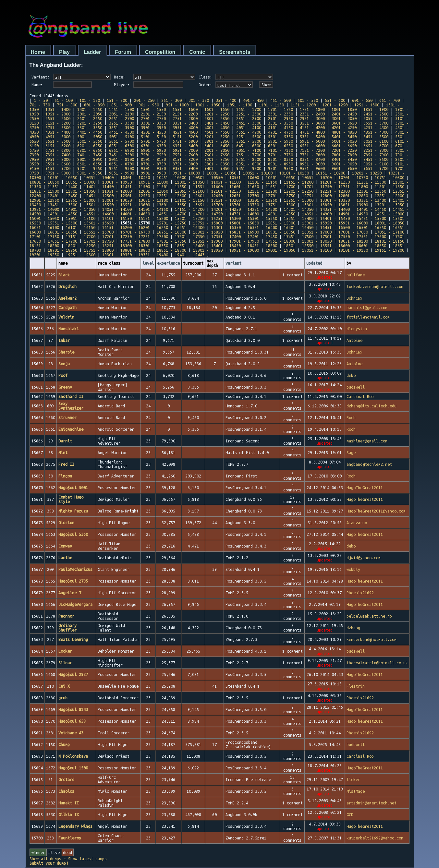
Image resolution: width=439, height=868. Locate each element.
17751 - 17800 (135, 241)
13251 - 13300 (299, 200)
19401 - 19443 (190, 255)
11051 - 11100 (226, 182)
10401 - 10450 (135, 177)
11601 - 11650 (244, 187)
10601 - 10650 (280, 177)
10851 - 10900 (81, 182)
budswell (356, 387)
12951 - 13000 (81, 200)
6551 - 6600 (312, 146)
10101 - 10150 (294, 173)
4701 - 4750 (280, 132)
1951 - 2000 (58, 114)
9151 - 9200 (58, 168)
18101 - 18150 (390, 241)
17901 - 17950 (244, 241)
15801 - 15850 (244, 223)
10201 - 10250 (367, 173)
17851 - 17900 (208, 241)
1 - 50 (41, 100)
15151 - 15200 (153, 218)
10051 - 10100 (258, 173)
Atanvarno (357, 523)
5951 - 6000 (312, 141)
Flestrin (356, 686)
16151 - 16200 (117, 227)
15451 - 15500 (371, 218)
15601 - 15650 (99, 223)
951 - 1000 (177, 105)
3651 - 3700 (376, 123)
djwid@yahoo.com (364, 558)
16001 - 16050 (390, 223)
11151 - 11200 (299, 182)
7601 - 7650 (217, 155)
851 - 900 (122, 105)
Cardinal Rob (360, 396)
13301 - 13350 (335, 200)
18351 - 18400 (190, 246)
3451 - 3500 (249, 123)
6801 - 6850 (90, 150)
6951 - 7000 (185, 150)
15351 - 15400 (299, 218)
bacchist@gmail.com (367, 307)
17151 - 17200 (81, 236)
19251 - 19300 (81, 255)
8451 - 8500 (376, 159)
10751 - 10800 (390, 177)
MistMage (356, 791)
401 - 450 (253, 100)
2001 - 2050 (90, 114)
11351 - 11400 (62, 187)
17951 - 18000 (280, 241)
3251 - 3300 (122, 123)
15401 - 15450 (335, 218)
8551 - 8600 (58, 164)
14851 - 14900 (317, 214)
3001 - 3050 (344, 118)
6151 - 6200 (58, 146)
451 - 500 (280, 100)
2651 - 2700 (122, 118)
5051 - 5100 (122, 137)
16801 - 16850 (208, 232)
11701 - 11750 (317, 187)
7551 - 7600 (185, 155)
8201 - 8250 (217, 159)
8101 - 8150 (153, 159)
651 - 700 (390, 100)
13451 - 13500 (62, 205)
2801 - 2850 (217, 118)
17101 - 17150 (44, 236)
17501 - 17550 (335, 236)
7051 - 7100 (249, 150)
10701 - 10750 (353, 177)
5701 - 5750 (153, 141)
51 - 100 (64, 100)
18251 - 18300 (117, 246)
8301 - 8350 (280, 159)
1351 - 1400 (58, 109)
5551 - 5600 (58, 141)
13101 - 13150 (190, 200)
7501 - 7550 (153, 155)
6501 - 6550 (280, 146)
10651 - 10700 (317, 177)
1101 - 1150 (271, 105)
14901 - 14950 (353, 214)
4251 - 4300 (376, 127)
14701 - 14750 (208, 214)
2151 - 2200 (185, 114)
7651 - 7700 (249, 155)
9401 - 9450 (217, 168)
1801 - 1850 (344, 109)
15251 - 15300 (226, 218)
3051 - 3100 (376, 118)
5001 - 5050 (90, 137)
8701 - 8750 (153, 164)
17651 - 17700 (62, 241)
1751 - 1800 (312, 109)
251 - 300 (171, 100)
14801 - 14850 (280, 214)
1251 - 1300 (367, 105)
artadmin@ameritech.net (372, 803)
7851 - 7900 (376, 155)
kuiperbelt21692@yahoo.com (375, 838)
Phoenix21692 (360, 593)
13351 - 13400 (371, 200)
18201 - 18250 (81, 246)
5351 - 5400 (312, 137)
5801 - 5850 (217, 141)
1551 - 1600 (185, 109)
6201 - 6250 (90, 146)
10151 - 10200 (330, 173)
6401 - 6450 (217, 146)
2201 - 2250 (217, 114)
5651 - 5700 (122, 141)
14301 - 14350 (299, 209)
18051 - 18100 (353, 241)
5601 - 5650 (90, 141)
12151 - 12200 (262, 191)
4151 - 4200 (312, 127)
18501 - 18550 (299, 246)
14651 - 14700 (171, 214)
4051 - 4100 (249, 127)
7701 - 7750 (280, 155)
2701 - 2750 (153, 118)
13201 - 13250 (262, 200)
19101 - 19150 (353, 250)
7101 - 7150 (280, 150)
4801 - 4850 (344, 132)
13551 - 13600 (135, 205)
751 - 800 (67, 105)
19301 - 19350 (117, 255)
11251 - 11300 (371, 182)
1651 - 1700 (249, 109)
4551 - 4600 (185, 132)
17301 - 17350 (190, 236)
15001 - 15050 (44, 218)
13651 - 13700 (208, 205)
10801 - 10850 (44, 182)
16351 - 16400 (262, 227)
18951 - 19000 (244, 250)
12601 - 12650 (208, 196)
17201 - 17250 (117, 236)
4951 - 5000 (58, 137)
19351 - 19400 (153, 255)
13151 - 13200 (226, 200)
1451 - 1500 (122, 109)
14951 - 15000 (390, 214)
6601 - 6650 (344, 146)
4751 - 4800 (312, 132)
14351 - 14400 (335, 209)
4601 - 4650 (217, 132)
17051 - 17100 (390, 232)
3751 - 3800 (58, 127)
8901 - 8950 (280, 164)
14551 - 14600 (99, 214)
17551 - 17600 (371, 236)
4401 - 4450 (90, 132)
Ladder (92, 52)
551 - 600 (335, 100)
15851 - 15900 (280, 223)
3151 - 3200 (58, 123)
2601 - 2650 (90, 118)
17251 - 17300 (153, 236)
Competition (160, 52)
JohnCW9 (354, 298)
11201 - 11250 (335, 182)
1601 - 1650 (217, 109)
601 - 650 (362, 100)
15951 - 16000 (353, 223)
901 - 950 (149, 105)
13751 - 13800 (280, 205)
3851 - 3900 (122, 127)
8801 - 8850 (217, 164)
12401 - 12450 (62, 196)
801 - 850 (94, 105)
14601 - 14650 (135, 214)
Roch (351, 417)
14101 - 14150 (153, 209)
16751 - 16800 (171, 232)
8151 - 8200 (185, 159)
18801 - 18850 (135, 250)
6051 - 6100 (376, 141)
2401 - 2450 (344, 114)
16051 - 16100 (44, 227)
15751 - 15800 (208, 223)
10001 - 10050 (221, 173)
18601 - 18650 (371, 246)
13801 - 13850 (317, 205)
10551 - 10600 (244, 177)
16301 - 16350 (226, 227)
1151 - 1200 (303, 105)
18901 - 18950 (208, 250)
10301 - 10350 (62, 177)
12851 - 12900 (390, 196)
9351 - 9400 (185, 168)
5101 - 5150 (153, 137)
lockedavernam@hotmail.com (375, 286)
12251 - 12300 (335, 191)
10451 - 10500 (171, 177)
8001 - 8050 (90, 159)
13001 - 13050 (117, 200)
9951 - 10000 (186, 173)
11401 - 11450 (99, 187)
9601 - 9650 (344, 168)
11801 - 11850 (390, 187)
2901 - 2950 (280, 118)
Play (64, 52)
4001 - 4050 (217, 127)
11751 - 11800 (353, 187)
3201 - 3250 (90, 123)
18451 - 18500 (262, 246)
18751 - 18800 (99, 250)
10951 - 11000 (153, 182)
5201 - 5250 (217, 137)
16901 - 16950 (280, 232)
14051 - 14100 (117, 209)
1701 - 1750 (280, 109)
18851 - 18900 (171, 250)
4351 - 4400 (58, 132)
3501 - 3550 (280, 123)
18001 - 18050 (317, 241)
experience (168, 263)
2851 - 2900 (249, 118)
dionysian (357, 329)
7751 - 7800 (312, 155)
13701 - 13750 (244, 205)
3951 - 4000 (185, 127)
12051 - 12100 (190, 191)
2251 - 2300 (249, 114)
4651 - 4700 (249, 132)
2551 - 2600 (58, 118)
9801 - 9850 (90, 173)
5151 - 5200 (185, 137)
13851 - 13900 (353, 205)
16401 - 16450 (299, 227)
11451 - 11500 (135, 187)
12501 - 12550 (135, 196)
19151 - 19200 (390, 250)
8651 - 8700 (122, 164)
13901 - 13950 (390, 205)
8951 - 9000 (312, 164)
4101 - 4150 (280, 127)
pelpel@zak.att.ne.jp (369, 616)
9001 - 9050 (344, 164)
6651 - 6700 (376, 146)
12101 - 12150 (226, 191)
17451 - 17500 (299, 236)
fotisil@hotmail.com (368, 317)
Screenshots (235, 52)
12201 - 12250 (299, 191)
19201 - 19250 (44, 255)
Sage (351, 452)
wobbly (353, 569)
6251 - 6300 (122, 146)
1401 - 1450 (90, 109)
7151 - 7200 (312, 150)
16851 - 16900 (244, 232)
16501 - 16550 (371, 227)
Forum (123, 52)
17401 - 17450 (262, 236)
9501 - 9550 (280, 168)
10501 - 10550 (208, 177)
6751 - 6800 (58, 150)
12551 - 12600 (171, 196)
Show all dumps (45, 859)
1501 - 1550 (153, 109)
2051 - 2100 (122, 114)
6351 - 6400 (185, 146)
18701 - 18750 (62, 250)
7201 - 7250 (344, 150)
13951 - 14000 (44, 209)
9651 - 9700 (376, 168)
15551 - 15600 (62, 223)
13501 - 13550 (99, 205)
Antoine (354, 340)
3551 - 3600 (312, 123)
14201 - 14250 (226, 209)
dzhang (353, 628)
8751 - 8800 (185, 164)
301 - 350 (199, 100)
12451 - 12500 (99, 196)
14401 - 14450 (371, 209)
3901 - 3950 (153, 127)
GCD (350, 814)
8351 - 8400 (312, 159)
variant (233, 263)
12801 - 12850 (353, 196)
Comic (197, 52)
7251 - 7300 (376, 150)
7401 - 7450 (90, 155)
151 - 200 (117, 100)
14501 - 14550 (62, 214)
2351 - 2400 (312, 114)
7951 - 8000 (58, 159)
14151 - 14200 (190, 209)
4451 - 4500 (122, 132)
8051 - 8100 (122, 159)
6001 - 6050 (344, 141)
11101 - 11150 (262, 182)
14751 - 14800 (244, 214)
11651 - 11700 (280, 187)
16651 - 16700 (99, 232)
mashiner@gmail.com (367, 441)
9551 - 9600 (312, 168)
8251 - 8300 (249, 159)
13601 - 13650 (171, 205)
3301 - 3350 (153, 123)
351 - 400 (226, 100)
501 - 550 (308, 100)
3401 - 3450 (217, 123)
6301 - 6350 (153, 146)
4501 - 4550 (153, 132)
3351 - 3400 (185, 123)
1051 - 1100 (240, 105)
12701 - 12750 (280, 196)
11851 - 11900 (44, 191)
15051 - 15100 (81, 218)
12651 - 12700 (244, 196)
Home (38, 52)
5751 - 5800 (185, 141)
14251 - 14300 (262, 209)
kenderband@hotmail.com (372, 639)
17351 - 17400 (226, 236)
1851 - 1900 (376, 109)
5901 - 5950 (280, 141)
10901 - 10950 (117, 182)
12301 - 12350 (371, 191)
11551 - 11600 (208, 187)
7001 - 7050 (217, 150)
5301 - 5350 (280, 137)
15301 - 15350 (262, 218)
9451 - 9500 (249, 168)
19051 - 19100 (317, 250)
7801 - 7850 (344, 155)
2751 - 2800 (185, 118)
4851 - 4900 (376, 132)
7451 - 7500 (122, 155)
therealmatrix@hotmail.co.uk (377, 663)
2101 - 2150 (153, 114)
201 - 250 (144, 100)
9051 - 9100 (376, 164)
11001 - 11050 (190, 182)
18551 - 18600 (335, 246)
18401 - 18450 (226, 246)
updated (314, 263)
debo (351, 375)
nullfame (356, 275)
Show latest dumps (87, 859)
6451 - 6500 (249, 146)
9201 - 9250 (90, 168)
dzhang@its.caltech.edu (372, 406)
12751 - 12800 (317, 196)
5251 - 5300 (249, 137)
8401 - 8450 (344, 159)
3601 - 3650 (344, 123)
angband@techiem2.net (369, 464)
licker (353, 779)
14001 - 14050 (81, 209)
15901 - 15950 (317, 223)
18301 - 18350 (153, 246)
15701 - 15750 (171, 223)
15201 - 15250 (190, 218)
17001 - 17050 (353, 232)
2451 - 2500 (376, 114)
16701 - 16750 (135, 232)
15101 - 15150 (117, 218)
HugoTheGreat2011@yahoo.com (376, 511)
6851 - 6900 (122, 150)
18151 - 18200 (44, 246)
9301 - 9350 (153, 168)
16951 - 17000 (317, 232)
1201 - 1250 (335, 105)
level (148, 263)
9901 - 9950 (153, 173)
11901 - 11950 (81, 191)
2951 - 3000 (312, 118)
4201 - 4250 (344, 127)
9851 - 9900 (122, 173)
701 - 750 (40, 105)
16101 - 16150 (81, 227)
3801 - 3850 (90, 127)
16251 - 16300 (190, 227)
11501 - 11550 (171, 187)
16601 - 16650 (62, 232)
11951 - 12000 (117, 191)
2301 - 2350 (280, 114)
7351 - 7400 (58, 155)
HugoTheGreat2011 (365, 488)
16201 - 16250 (153, 227)
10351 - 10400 (99, 177)
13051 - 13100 (153, 200)
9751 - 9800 (58, 173)
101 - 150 (90, 100)
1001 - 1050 (208, 105)
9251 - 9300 (122, 168)
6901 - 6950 (153, 150)
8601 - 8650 (90, 164)
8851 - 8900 (249, 164)
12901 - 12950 (44, 200)
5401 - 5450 (344, 137)
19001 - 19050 (280, 250)
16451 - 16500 (335, 227)
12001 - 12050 (153, 191)
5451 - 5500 (376, 137)
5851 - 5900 (249, 141)
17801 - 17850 (171, 241)
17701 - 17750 (99, 241)
